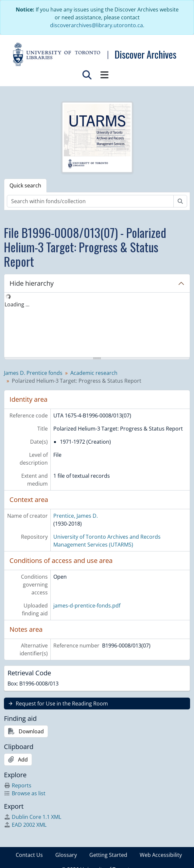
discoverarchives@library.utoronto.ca (97, 25)
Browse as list (25, 793)
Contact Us (29, 855)
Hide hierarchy (32, 283)
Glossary (66, 855)
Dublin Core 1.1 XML (33, 817)
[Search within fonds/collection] (90, 201)
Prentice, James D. (76, 516)
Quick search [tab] (25, 185)
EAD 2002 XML (25, 825)
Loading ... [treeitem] (17, 304)
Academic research (94, 373)
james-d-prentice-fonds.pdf (87, 606)
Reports (18, 785)
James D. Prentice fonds (33, 373)
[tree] (97, 325)
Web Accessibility (161, 855)
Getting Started (108, 855)
